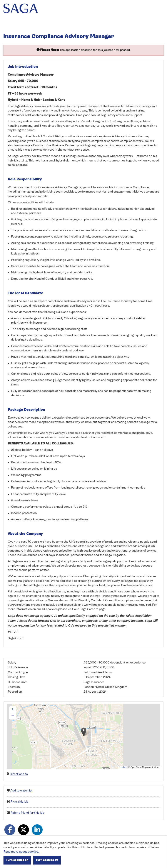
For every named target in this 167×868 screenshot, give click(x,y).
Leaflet (123, 767)
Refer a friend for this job (27, 813)
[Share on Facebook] (10, 830)
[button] (84, 732)
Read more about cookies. (21, 852)
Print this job (19, 802)
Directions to (19, 774)
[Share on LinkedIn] (37, 830)
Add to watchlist (22, 791)
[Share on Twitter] (23, 830)
